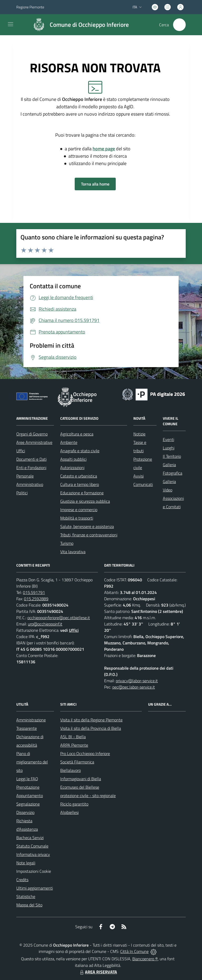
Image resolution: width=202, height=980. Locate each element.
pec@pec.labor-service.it (134, 687)
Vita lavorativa (73, 552)
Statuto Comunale (32, 846)
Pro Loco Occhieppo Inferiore (85, 753)
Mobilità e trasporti (77, 518)
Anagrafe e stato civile (80, 451)
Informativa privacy (33, 854)
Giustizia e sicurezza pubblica (85, 501)
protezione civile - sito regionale (88, 796)
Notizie (139, 434)
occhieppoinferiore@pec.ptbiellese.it (59, 618)
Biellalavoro (70, 770)
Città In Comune (134, 951)
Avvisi (138, 476)
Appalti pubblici (73, 459)
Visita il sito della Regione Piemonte (91, 720)
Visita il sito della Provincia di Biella (91, 728)
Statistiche (26, 896)
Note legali (26, 863)
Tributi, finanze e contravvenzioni (89, 535)
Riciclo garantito (74, 804)
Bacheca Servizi (30, 838)
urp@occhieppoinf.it (45, 624)
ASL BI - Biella (73, 737)
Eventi (168, 439)
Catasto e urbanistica (79, 476)
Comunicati (143, 484)
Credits (22, 880)
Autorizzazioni (72, 468)
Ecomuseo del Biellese (80, 787)
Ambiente (69, 442)
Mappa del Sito (29, 905)
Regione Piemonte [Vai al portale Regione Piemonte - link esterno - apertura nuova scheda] (30, 7)
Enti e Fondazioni (31, 468)
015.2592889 (36, 599)
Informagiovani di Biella (81, 779)
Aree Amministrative (34, 442)
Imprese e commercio (79, 510)
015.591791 (34, 592)
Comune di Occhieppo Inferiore (89, 25)
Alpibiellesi (69, 812)
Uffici (21, 451)
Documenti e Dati (31, 459)
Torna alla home (95, 184)
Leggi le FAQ (27, 779)
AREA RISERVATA (98, 972)
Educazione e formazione (82, 493)
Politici (22, 493)
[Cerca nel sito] (179, 25)
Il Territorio (172, 456)
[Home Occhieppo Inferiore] (79, 25)
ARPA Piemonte (74, 745)
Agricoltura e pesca (77, 434)
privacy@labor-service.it (137, 681)
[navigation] (11, 24)
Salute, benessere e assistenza (87, 526)
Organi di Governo (32, 434)
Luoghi (169, 448)
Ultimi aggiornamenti (35, 888)
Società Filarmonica (77, 762)
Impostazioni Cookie (34, 871)
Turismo (67, 543)
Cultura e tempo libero (80, 484)
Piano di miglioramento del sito (32, 762)
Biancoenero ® (145, 959)
